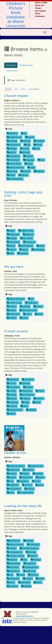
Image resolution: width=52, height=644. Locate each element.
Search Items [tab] (12, 71)
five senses (27, 238)
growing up (13, 156)
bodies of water (15, 544)
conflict (12, 548)
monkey (33, 575)
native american (15, 167)
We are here (14, 267)
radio (41, 246)
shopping (12, 402)
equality (38, 474)
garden (11, 152)
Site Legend (40, 11)
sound (24, 249)
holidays (25, 383)
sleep (25, 402)
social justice (14, 489)
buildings (28, 470)
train (10, 493)
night (31, 167)
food (36, 149)
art (24, 133)
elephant (28, 234)
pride (39, 314)
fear (24, 560)
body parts (13, 234)
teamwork (24, 582)
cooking (25, 141)
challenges (33, 544)
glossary (25, 152)
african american (16, 299)
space (24, 318)
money (11, 391)
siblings (23, 175)
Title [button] (16, 89)
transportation (15, 410)
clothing (12, 141)
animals (28, 541)
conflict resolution (29, 548)
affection (12, 133)
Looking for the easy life (23, 506)
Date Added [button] (33, 89)
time (10, 253)
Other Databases (40, 15)
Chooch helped (16, 96)
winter (11, 414)
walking (31, 410)
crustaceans (14, 145)
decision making (15, 556)
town (24, 406)
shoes (11, 175)
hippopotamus (30, 567)
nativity (12, 395)
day (27, 145)
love (41, 160)
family (38, 145)
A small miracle (16, 331)
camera (12, 474)
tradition (23, 253)
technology (38, 249)
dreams (32, 556)
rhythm (12, 318)
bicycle (30, 137)
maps (21, 575)
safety (40, 579)
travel (38, 582)
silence (11, 249)
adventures (13, 541)
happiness (30, 563)
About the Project (40, 7)
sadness (39, 171)
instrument (13, 160)
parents (26, 171)
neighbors (13, 485)
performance (26, 246)
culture (38, 306)
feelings (12, 149)
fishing (25, 149)
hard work (13, 567)
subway (29, 489)
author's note (14, 137)
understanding (15, 179)
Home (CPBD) (41, 3)
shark (11, 582)
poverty (12, 398)
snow (37, 402)
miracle (28, 387)
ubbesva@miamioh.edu (25, 616)
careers (12, 306)
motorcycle (26, 391)
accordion (13, 380)
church (11, 383)
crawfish (39, 141)
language (29, 160)
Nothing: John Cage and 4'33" (23, 194)
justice (40, 477)
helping (28, 156)
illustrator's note (28, 310)
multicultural (14, 164)
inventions (29, 242)
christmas (28, 380)
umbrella (12, 586)
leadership (29, 571)
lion (10, 575)
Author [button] (23, 89)
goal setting (13, 563)
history (11, 310)
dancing (31, 552)
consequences (15, 552)
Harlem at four (15, 453)
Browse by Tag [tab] (26, 65)
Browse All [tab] (11, 65)
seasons (39, 398)
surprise (12, 406)
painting (12, 171)
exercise (12, 560)
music (29, 164)
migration (23, 481)
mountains (13, 579)
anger (11, 231)
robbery (25, 398)
